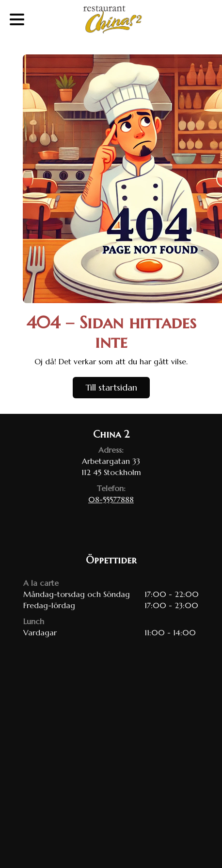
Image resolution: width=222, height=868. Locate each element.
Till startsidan (111, 387)
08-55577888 (111, 499)
